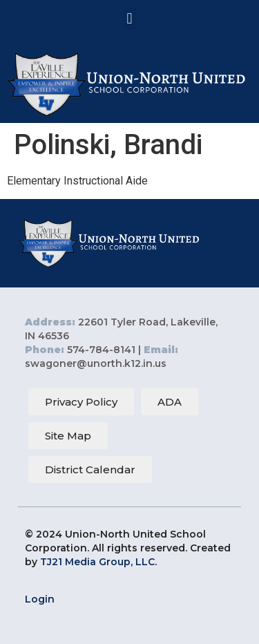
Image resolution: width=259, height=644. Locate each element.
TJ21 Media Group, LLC (97, 562)
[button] (129, 18)
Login (40, 599)
